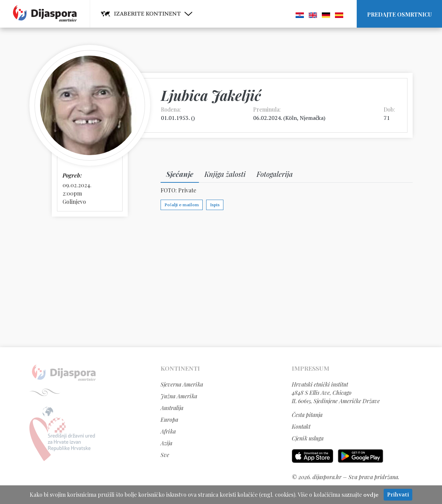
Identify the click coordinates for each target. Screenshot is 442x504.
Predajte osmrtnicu (399, 14)
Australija (172, 408)
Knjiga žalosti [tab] (225, 174)
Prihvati (398, 495)
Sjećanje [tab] (180, 174)
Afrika (168, 431)
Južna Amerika (179, 396)
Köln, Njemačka (304, 118)
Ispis (215, 205)
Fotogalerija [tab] (275, 174)
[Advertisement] (221, 282)
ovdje (371, 495)
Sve (165, 455)
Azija (166, 443)
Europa (169, 420)
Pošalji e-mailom (182, 205)
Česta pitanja (307, 415)
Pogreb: (72, 175)
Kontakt (301, 426)
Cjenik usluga (308, 438)
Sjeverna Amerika (182, 384)
